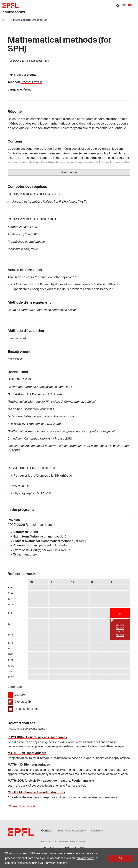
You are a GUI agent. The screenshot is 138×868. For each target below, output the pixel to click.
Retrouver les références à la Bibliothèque (43, 476)
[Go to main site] (4, 20)
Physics (68, 522)
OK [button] (120, 858)
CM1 (120, 614)
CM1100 (120, 625)
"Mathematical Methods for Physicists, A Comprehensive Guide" (52, 402)
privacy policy (85, 858)
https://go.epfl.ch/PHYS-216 (32, 493)
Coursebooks (14, 12)
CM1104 (120, 635)
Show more (69, 172)
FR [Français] (124, 5)
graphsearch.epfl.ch (34, 729)
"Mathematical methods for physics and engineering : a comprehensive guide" (61, 431)
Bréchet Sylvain (31, 82)
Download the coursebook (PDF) (29, 61)
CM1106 (120, 628)
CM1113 (120, 632)
